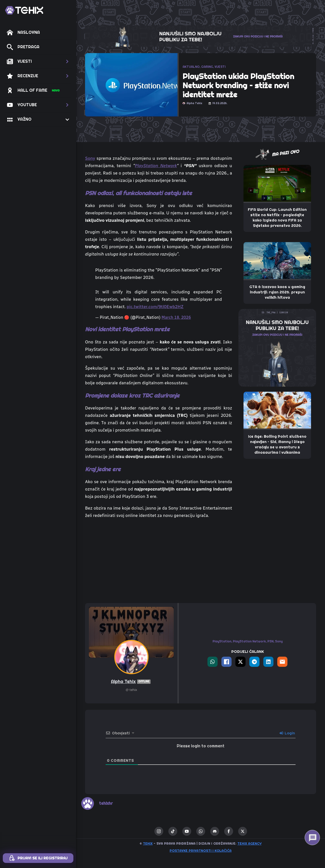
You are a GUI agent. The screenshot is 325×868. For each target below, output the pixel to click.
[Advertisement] (159, 561)
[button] (38, 61)
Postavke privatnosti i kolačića (201, 851)
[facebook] (229, 831)
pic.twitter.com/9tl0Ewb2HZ (155, 307)
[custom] (173, 831)
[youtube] (187, 831)
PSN (270, 641)
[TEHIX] (24, 10)
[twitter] (243, 831)
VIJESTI (220, 67)
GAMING (207, 67)
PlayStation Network (156, 166)
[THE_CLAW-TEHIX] (201, 36)
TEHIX (148, 843)
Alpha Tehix (131, 682)
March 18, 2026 (176, 317)
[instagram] (159, 831)
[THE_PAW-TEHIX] (277, 348)
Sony (90, 158)
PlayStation (222, 641)
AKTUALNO (191, 67)
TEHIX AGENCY (249, 843)
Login (287, 733)
